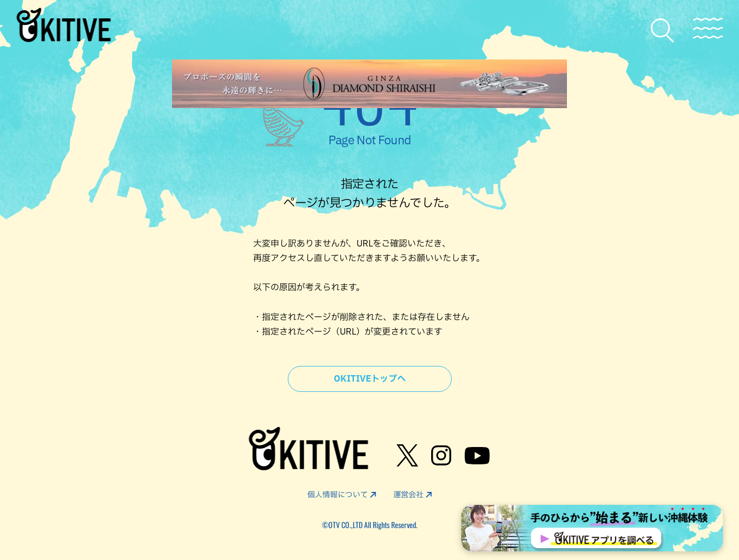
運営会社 (408, 495)
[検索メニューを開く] (663, 31)
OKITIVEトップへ (370, 379)
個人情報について (338, 495)
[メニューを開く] (708, 28)
